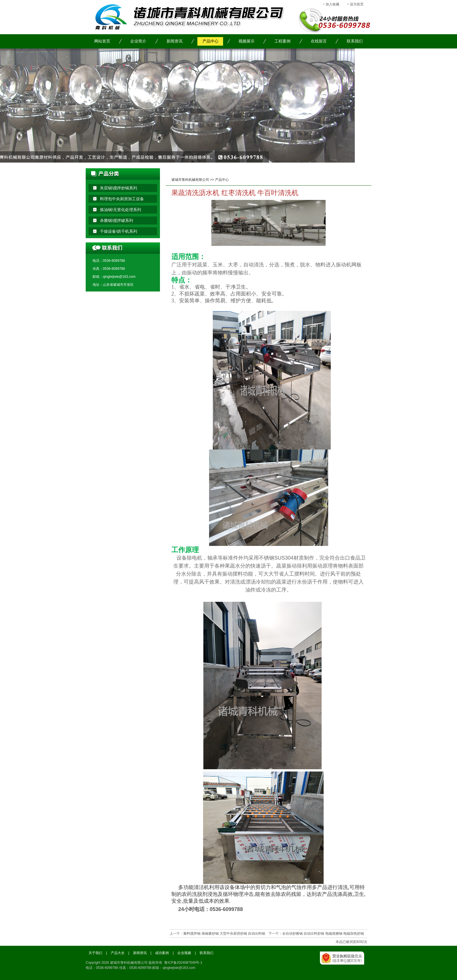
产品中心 (211, 41)
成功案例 (162, 953)
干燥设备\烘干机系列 (119, 231)
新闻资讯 (175, 41)
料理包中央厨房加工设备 (122, 199)
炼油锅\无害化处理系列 (121, 210)
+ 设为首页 (355, 4)
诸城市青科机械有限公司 (190, 180)
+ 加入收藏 (331, 4)
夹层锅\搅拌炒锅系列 (119, 188)
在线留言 (319, 41)
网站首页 (102, 41)
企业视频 (184, 953)
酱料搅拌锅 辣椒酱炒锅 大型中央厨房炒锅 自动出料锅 (224, 934)
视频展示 (246, 41)
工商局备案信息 (346, 964)
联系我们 (355, 41)
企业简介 (138, 41)
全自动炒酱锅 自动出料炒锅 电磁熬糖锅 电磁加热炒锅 (323, 934)
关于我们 (95, 953)
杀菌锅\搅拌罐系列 (117, 220)
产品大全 (118, 953)
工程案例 (282, 41)
